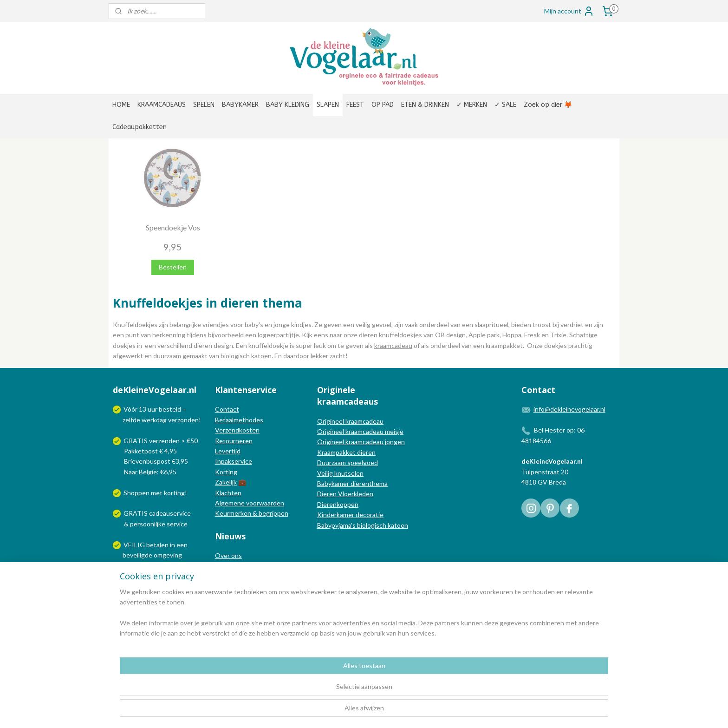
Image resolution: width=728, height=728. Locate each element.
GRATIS (136, 513)
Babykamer (333, 483)
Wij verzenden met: (152, 576)
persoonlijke (148, 524)
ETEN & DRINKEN (425, 105)
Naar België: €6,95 (150, 472)
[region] (303, 691)
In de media (232, 566)
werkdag (154, 420)
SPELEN (204, 105)
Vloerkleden (355, 494)
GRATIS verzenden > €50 (161, 441)
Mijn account (569, 11)
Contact (227, 409)
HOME (121, 105)
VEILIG (135, 545)
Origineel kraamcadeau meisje (360, 431)
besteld (170, 409)
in (172, 545)
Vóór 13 (136, 409)
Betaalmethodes (239, 420)
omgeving (168, 555)
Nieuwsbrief (233, 587)
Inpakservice (234, 461)
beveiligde (137, 555)
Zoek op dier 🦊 (548, 105)
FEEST (355, 105)
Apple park (484, 335)
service (176, 524)
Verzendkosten (237, 430)
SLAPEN (328, 105)
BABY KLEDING (288, 105)
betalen (157, 545)
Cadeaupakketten (140, 127)
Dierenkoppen (338, 504)
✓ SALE (505, 105)
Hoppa (512, 335)
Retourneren (234, 441)
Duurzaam (332, 462)
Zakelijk (226, 482)
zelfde (131, 420)
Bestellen (173, 267)
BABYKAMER (240, 105)
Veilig (326, 473)
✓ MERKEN (472, 105)
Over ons (228, 555)
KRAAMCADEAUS (162, 105)
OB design (450, 335)
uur (153, 409)
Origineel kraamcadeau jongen (361, 442)
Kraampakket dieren (346, 452)
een (182, 545)
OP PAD (383, 105)
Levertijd (228, 451)
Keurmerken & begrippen (252, 513)
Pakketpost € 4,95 (146, 451)
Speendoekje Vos (173, 227)
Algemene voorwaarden (250, 503)
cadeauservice (170, 513)
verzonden (183, 420)
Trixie (558, 335)
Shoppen (136, 493)
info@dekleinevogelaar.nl (569, 409)
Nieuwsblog (232, 576)
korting (174, 493)
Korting (226, 472)
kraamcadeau (393, 345)
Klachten (228, 493)
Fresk (533, 335)
